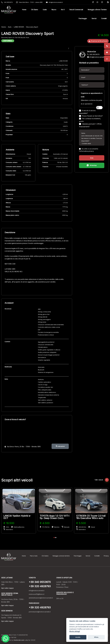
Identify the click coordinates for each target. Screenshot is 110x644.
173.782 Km (45, 527)
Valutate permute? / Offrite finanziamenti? (90, 125)
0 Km (6, 527)
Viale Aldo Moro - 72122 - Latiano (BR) (29, 2)
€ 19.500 (9, 523)
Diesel (92, 527)
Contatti (97, 556)
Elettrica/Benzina (18, 527)
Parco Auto (34, 556)
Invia (92, 158)
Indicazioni (60, 446)
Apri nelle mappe (7, 588)
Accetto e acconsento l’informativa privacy (89, 150)
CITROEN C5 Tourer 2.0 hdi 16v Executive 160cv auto (91, 517)
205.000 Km (81, 527)
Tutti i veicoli (102, 480)
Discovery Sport (32, 27)
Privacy (106, 556)
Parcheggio (78, 556)
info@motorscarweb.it (54, 2)
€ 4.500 (45, 523)
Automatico (8, 530)
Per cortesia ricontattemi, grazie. (90, 120)
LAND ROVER (19, 27)
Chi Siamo (45, 556)
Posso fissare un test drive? (91, 116)
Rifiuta (96, 637)
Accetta (78, 637)
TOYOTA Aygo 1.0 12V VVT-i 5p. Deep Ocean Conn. (55, 517)
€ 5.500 (81, 523)
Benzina (56, 527)
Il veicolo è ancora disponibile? (87, 112)
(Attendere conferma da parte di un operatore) (92, 98)
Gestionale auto (19, 640)
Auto (10, 27)
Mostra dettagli (75, 631)
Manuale (66, 527)
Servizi (88, 556)
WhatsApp (92, 166)
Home (4, 27)
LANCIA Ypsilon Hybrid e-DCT (17, 517)
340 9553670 (7, 2)
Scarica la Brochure (98, 41)
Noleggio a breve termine (61, 556)
